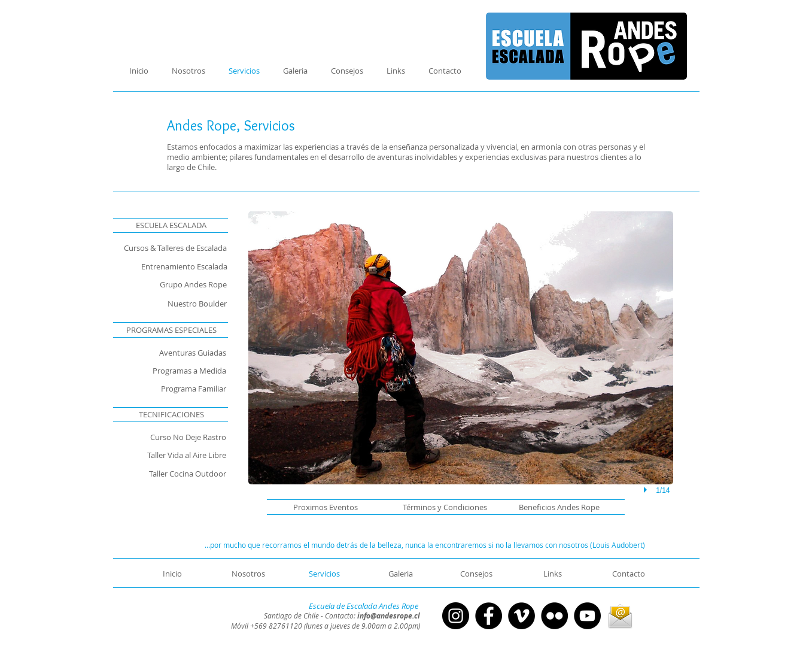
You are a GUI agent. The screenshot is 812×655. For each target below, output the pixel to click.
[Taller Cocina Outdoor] (170, 474)
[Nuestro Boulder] (165, 304)
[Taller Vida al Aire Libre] (170, 455)
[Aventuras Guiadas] (160, 353)
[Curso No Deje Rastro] (165, 437)
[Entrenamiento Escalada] (170, 266)
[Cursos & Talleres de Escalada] (165, 248)
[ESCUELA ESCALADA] (171, 225)
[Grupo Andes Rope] (165, 284)
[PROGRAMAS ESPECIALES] (171, 330)
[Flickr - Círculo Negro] (554, 616)
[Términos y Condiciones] (440, 507)
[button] (326, 507)
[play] (647, 490)
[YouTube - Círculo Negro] (587, 616)
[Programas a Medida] (165, 371)
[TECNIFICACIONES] (171, 414)
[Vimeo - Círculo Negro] (521, 616)
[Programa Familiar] (170, 389)
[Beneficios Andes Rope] (552, 507)
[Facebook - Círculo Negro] (489, 616)
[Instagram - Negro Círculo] (456, 616)
